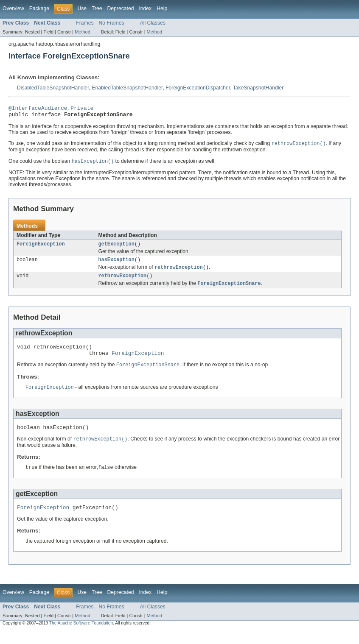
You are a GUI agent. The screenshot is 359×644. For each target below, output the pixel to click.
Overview (13, 8)
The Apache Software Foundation (81, 637)
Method (82, 32)
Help (162, 8)
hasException (116, 265)
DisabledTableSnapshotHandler (53, 88)
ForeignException (41, 248)
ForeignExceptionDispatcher (198, 88)
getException (116, 248)
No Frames (112, 23)
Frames (85, 23)
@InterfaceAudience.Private (51, 109)
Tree (97, 8)
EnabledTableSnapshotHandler (127, 88)
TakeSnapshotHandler (258, 88)
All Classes (153, 23)
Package (39, 8)
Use (82, 8)
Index (145, 8)
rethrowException (123, 282)
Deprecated (121, 8)
